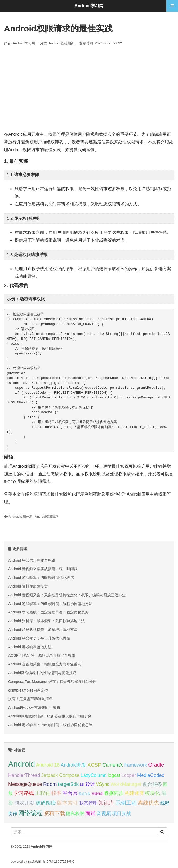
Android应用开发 (20, 517)
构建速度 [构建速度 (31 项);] (134, 793)
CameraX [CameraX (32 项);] (113, 765)
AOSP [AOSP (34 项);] (94, 765)
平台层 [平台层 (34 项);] (70, 793)
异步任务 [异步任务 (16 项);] (85, 794)
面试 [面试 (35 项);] (90, 813)
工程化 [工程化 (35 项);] (43, 793)
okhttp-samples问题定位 (28, 690)
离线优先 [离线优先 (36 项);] (148, 803)
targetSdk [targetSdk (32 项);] (68, 784)
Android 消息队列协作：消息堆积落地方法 (43, 630)
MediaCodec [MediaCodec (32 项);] (151, 775)
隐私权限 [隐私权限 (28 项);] (75, 814)
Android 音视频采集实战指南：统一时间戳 (43, 569)
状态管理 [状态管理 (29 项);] (88, 803)
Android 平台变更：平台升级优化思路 (39, 638)
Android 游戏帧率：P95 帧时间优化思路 (41, 578)
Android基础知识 (61, 43)
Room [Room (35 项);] (50, 784)
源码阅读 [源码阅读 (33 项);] (46, 803)
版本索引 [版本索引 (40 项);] (67, 803)
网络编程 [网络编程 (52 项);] (30, 813)
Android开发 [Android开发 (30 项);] (74, 765)
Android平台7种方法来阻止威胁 (34, 707)
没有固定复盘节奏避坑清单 (30, 699)
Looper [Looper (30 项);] (129, 775)
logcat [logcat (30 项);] (114, 775)
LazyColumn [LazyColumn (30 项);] (94, 775)
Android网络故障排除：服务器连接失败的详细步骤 (50, 716)
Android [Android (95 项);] (22, 764)
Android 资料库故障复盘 (28, 586)
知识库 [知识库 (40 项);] (106, 803)
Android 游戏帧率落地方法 (30, 647)
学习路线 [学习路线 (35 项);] (24, 793)
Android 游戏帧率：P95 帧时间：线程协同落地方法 (50, 604)
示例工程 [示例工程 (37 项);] (126, 803)
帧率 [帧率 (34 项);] (56, 793)
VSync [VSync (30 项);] (102, 784)
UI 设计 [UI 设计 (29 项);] (87, 784)
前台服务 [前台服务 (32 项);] (152, 784)
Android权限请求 (47, 517)
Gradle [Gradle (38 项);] (156, 765)
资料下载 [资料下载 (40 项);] (54, 813)
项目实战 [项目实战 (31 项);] (122, 814)
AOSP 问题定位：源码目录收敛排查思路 (42, 655)
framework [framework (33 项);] (136, 765)
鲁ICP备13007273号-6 (58, 862)
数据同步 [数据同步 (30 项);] (114, 793)
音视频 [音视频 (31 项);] (104, 814)
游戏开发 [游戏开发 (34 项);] (24, 803)
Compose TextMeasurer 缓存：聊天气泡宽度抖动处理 (52, 682)
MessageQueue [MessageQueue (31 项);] (25, 784)
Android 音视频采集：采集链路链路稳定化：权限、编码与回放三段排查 (67, 595)
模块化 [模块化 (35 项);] (152, 793)
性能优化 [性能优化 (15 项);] (98, 794)
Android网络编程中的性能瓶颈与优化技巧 (42, 673)
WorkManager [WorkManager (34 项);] (126, 784)
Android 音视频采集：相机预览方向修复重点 (45, 664)
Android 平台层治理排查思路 (32, 560)
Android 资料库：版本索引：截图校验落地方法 (47, 621)
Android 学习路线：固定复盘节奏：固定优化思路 (48, 612)
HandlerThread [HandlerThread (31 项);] (24, 775)
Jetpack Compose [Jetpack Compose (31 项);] (60, 775)
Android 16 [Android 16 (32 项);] (48, 765)
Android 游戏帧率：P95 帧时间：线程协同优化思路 (50, 725)
